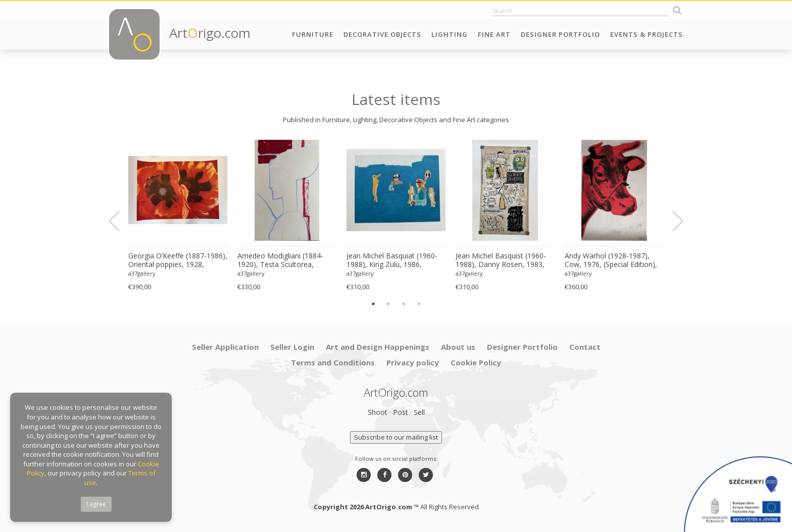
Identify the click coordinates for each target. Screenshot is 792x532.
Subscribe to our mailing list (396, 437)
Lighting (450, 34)
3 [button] (404, 304)
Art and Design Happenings (378, 347)
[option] (178, 216)
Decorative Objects (382, 34)
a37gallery (142, 273)
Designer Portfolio (560, 34)
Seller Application (225, 347)
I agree (96, 504)
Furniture (313, 34)
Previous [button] (120, 221)
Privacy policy (413, 362)
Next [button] (672, 221)
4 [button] (419, 304)
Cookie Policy (476, 362)
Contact (585, 347)
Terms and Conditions (333, 362)
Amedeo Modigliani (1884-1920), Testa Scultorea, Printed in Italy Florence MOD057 (280, 260)
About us (458, 347)
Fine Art (494, 34)
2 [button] (388, 304)
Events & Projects (647, 34)
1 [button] (373, 304)
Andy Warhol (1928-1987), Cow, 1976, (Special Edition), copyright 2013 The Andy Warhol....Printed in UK (611, 260)
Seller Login (292, 347)
